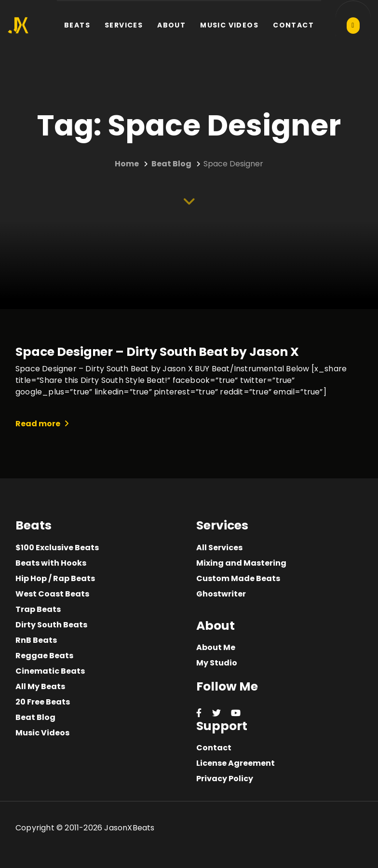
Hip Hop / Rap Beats (55, 578)
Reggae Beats (44, 656)
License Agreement (236, 763)
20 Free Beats (43, 702)
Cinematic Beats (50, 671)
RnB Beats (36, 640)
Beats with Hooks (51, 563)
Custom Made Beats (238, 578)
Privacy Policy (225, 779)
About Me (216, 647)
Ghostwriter (221, 594)
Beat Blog (35, 717)
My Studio (217, 663)
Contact (214, 748)
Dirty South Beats (51, 625)
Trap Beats (38, 609)
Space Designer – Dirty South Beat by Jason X (157, 352)
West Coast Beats (52, 594)
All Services (219, 548)
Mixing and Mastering (241, 563)
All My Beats (40, 686)
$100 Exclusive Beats (57, 548)
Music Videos (42, 733)
